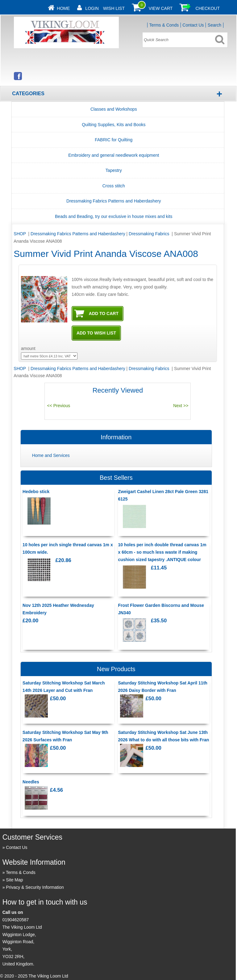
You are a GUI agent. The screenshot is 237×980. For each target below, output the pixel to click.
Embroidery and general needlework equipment (114, 155)
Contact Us (193, 25)
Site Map (14, 880)
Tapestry (114, 170)
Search (214, 25)
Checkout (208, 8)
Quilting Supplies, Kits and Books (114, 125)
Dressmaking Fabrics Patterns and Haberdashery (114, 201)
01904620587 (16, 920)
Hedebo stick (36, 492)
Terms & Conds (164, 25)
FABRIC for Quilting (114, 140)
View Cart (161, 8)
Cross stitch (114, 186)
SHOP (20, 234)
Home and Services (51, 455)
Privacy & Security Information (35, 887)
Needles (31, 782)
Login (92, 8)
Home (63, 8)
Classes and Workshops (114, 109)
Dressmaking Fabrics (150, 234)
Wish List (114, 8)
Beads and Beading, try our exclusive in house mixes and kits (114, 216)
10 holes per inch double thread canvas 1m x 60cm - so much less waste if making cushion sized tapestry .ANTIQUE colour (162, 552)
